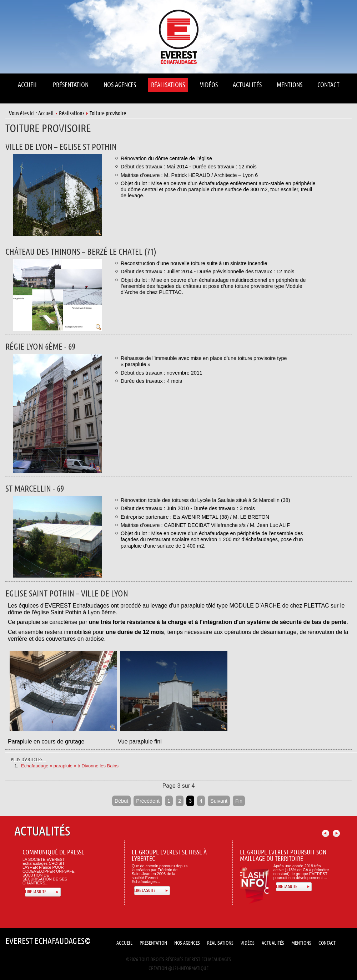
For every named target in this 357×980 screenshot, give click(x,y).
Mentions (301, 943)
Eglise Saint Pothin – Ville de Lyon (67, 594)
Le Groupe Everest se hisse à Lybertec (169, 856)
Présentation (153, 943)
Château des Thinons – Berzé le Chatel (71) (81, 252)
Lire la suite (36, 892)
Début (121, 801)
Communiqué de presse (53, 852)
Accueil (46, 113)
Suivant (219, 801)
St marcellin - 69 (35, 489)
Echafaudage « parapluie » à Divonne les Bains (70, 766)
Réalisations (72, 113)
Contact (327, 943)
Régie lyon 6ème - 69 (40, 347)
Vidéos (248, 943)
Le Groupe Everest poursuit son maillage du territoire (283, 856)
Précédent (148, 801)
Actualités (273, 943)
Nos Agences (187, 943)
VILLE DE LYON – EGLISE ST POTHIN (61, 147)
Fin (239, 801)
